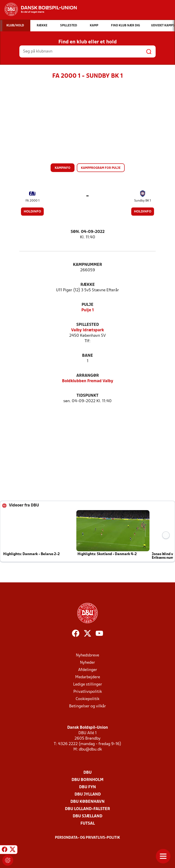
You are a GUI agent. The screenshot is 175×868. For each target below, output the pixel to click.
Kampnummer (87, 265)
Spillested (88, 325)
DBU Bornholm (87, 780)
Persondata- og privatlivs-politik (87, 838)
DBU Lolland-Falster (87, 809)
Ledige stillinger (88, 685)
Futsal (88, 824)
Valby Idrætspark (87, 330)
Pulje (87, 305)
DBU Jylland (88, 794)
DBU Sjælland (87, 816)
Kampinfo (63, 168)
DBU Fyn (87, 787)
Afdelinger (88, 670)
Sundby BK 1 (143, 201)
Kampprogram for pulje (101, 168)
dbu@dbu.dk (90, 750)
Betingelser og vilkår (87, 706)
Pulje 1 (88, 310)
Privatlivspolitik (88, 692)
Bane (87, 356)
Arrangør (88, 376)
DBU (87, 773)
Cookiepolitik (87, 699)
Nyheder (87, 663)
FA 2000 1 (32, 201)
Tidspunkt (87, 396)
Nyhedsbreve (87, 655)
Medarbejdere (88, 677)
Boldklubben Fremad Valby (88, 381)
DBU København (87, 802)
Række (88, 285)
